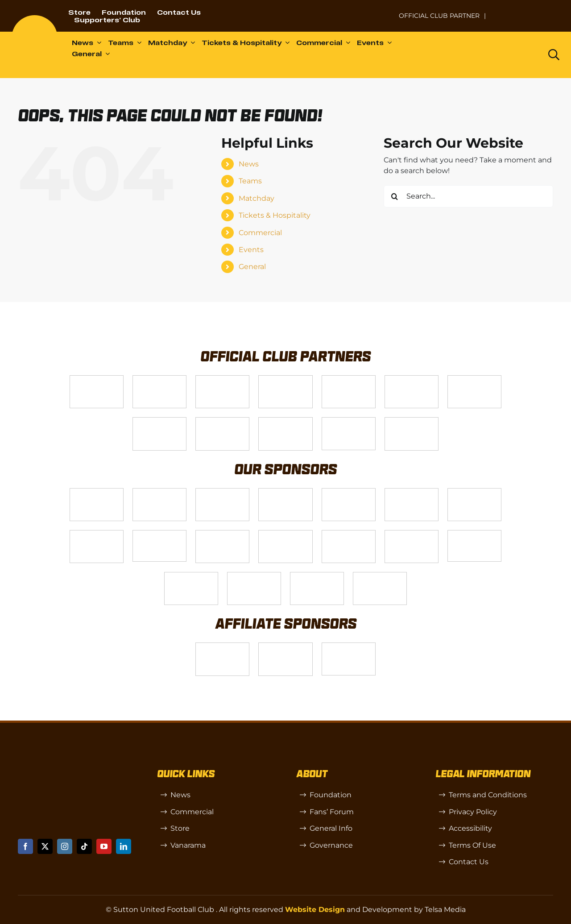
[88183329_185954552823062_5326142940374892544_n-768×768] (474, 492)
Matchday (257, 198)
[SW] (222, 646)
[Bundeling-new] (97, 534)
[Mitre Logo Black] (380, 576)
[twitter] (45, 846)
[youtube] (104, 846)
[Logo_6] (159, 492)
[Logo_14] (222, 379)
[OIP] (349, 646)
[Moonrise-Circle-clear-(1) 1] (412, 534)
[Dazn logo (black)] (517, 55)
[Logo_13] (412, 492)
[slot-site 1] (222, 534)
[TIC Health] (254, 576)
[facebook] (25, 846)
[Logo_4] (159, 421)
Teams (250, 181)
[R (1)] (285, 646)
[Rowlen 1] (285, 534)
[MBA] (349, 492)
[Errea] (317, 576)
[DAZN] (412, 421)
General (252, 267)
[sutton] (35, 19)
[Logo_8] (285, 492)
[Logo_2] (412, 379)
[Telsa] (97, 379)
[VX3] (159, 379)
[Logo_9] (349, 379)
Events (251, 250)
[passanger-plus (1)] (349, 534)
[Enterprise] (349, 421)
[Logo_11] (474, 379)
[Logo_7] (222, 492)
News (249, 164)
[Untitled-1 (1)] (526, 10)
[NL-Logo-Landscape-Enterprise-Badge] (381, 11)
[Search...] (468, 196)
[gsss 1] (222, 421)
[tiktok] (84, 846)
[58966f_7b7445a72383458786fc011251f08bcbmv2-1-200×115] (474, 534)
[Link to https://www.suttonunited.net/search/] (554, 55)
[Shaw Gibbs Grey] (191, 576)
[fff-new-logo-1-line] (285, 421)
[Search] (395, 196)
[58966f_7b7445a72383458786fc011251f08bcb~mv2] (159, 534)
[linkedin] (124, 846)
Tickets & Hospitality (275, 215)
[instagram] (65, 846)
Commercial (260, 233)
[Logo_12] (285, 379)
